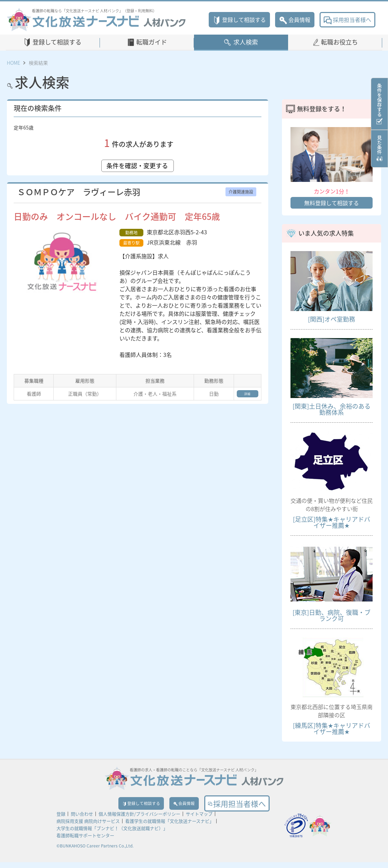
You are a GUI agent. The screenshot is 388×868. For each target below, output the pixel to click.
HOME (14, 63)
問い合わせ (82, 820)
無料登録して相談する (332, 203)
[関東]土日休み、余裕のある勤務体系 (332, 409)
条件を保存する (379, 104)
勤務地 (131, 233)
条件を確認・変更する (138, 166)
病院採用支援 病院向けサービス (88, 827)
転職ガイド (152, 42)
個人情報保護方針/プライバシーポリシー (139, 820)
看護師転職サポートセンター (85, 841)
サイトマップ (199, 820)
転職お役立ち (339, 42)
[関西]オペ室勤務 (332, 319)
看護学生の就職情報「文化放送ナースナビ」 (170, 827)
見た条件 (379, 149)
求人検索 (246, 42)
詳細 (242, 396)
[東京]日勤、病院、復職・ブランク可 (332, 615)
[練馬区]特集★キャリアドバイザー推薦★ (332, 728)
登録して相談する (239, 20)
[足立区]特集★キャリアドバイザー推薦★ (332, 522)
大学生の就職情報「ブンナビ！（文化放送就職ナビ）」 (112, 834)
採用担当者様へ (347, 20)
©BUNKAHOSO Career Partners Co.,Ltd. (95, 852)
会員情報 (295, 20)
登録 (61, 820)
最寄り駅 (131, 243)
